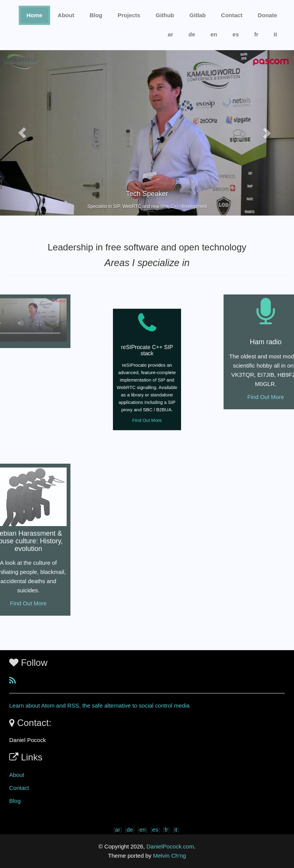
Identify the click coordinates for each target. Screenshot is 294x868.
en (214, 34)
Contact (19, 788)
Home (34, 15)
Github (165, 15)
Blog (96, 15)
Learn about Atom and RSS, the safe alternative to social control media (99, 705)
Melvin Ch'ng (170, 856)
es (236, 34)
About (66, 15)
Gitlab (198, 15)
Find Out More (147, 409)
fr (256, 34)
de (192, 34)
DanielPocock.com (170, 846)
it (275, 34)
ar (170, 34)
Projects (129, 15)
